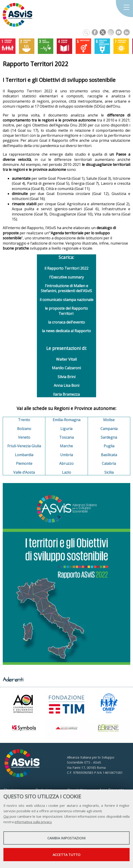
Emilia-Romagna (66, 420)
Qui (6, 816)
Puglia (109, 446)
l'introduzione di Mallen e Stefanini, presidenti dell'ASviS (66, 288)
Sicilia (109, 472)
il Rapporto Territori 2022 (66, 268)
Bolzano (24, 429)
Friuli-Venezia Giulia (24, 446)
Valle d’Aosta (24, 472)
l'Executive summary (66, 277)
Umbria (66, 455)
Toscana (66, 437)
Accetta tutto (66, 855)
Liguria (66, 429)
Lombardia (24, 455)
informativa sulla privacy (33, 822)
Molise (109, 420)
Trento (24, 420)
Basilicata (109, 455)
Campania (109, 429)
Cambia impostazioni (66, 838)
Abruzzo (66, 463)
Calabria (109, 463)
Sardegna (109, 437)
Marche (66, 446)
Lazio (66, 472)
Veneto (24, 437)
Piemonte (24, 463)
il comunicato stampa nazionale (66, 300)
